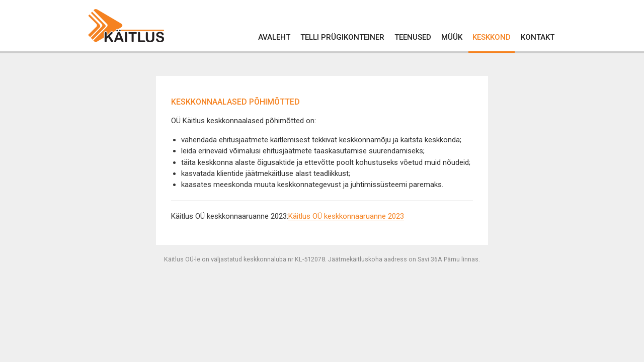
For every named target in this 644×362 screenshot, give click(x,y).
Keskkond (492, 37)
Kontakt (538, 37)
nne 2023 (389, 216)
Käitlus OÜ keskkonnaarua (331, 216)
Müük (452, 37)
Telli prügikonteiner (342, 37)
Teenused (413, 37)
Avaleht (274, 37)
